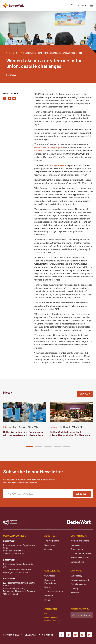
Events (47, 600)
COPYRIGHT (48, 635)
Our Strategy (76, 576)
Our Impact (49, 576)
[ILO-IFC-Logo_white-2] (10, 522)
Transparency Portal (54, 591)
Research (48, 596)
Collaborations (77, 562)
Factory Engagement (80, 580)
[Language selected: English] (82, 6)
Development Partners (81, 553)
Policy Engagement (79, 584)
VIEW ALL (84, 394)
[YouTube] (75, 635)
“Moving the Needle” (58, 165)
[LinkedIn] (89, 635)
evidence (38, 151)
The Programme (52, 541)
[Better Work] (80, 522)
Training (74, 588)
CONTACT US (51, 609)
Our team (49, 549)
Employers (75, 545)
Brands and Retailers (80, 558)
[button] (29, 447)
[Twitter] (69, 635)
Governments (77, 549)
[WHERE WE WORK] (82, 615)
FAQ (46, 613)
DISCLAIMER (30, 635)
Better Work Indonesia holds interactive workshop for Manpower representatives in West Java (70, 436)
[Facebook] (62, 635)
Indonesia (7, 427)
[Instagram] (82, 635)
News (47, 587)
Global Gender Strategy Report (48, 147)
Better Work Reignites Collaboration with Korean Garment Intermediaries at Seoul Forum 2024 (24, 436)
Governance (50, 545)
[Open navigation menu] (91, 6)
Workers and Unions (80, 541)
